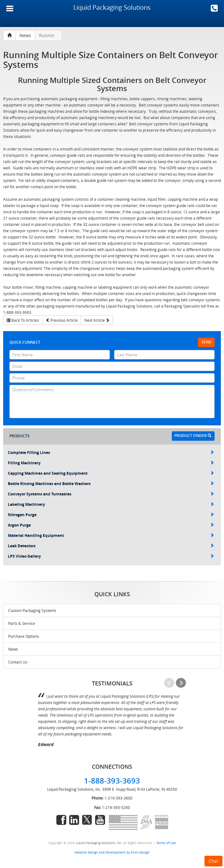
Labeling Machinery (111, 504)
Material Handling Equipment (111, 535)
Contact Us (18, 662)
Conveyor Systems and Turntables (111, 494)
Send (206, 342)
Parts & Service (22, 623)
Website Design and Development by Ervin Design (112, 852)
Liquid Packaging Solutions (112, 7)
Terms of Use (166, 843)
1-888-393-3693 (214, 8)
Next (181, 683)
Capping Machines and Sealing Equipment (111, 473)
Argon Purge (111, 525)
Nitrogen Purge (111, 515)
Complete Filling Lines (111, 453)
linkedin (74, 820)
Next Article (97, 320)
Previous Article (62, 320)
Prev (169, 683)
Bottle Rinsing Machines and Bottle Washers (111, 484)
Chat (213, 861)
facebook (61, 820)
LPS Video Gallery (111, 556)
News (13, 649)
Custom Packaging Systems (32, 610)
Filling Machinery (111, 463)
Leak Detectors (111, 546)
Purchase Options (24, 636)
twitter (87, 820)
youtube (100, 820)
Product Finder (193, 436)
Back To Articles (23, 320)
